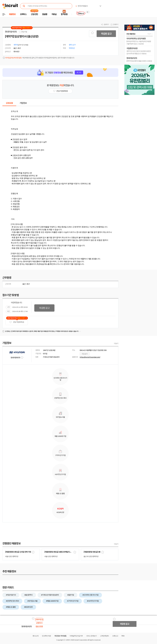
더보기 (116, 344)
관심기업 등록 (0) (17, 322)
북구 (28, 284)
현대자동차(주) (11, 32)
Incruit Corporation (81, 640)
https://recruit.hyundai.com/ (90, 357)
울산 (24, 284)
